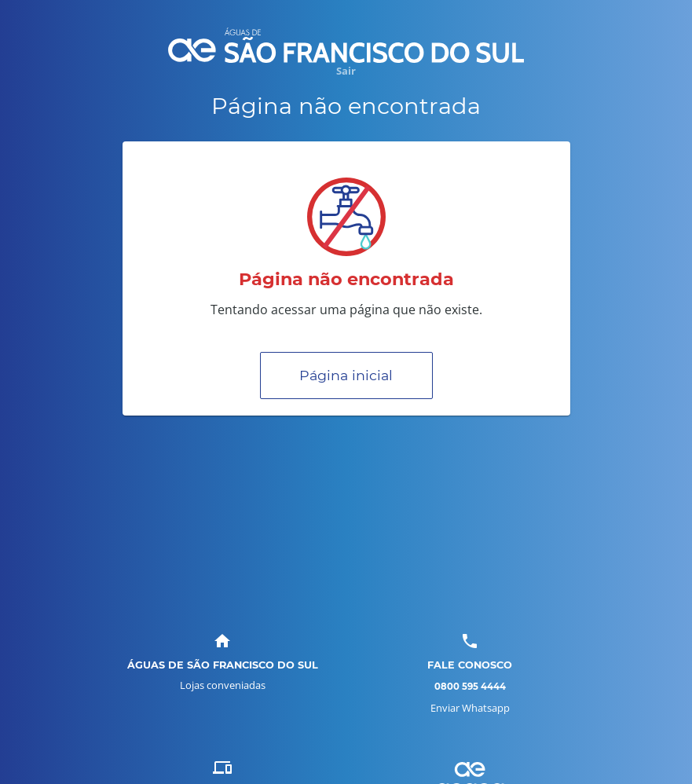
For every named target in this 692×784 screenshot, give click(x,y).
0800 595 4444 (470, 687)
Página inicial (346, 375)
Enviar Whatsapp (470, 708)
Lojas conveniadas (223, 685)
